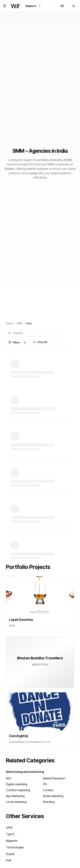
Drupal (10, 854)
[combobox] (64, 6)
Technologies (15, 847)
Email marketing (53, 796)
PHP (9, 860)
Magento (12, 841)
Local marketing (16, 802)
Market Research (54, 778)
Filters (18, 343)
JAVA (9, 827)
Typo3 (10, 834)
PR (45, 784)
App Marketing (15, 796)
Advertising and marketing (25, 772)
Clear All (40, 342)
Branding (49, 802)
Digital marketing (17, 784)
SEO (9, 778)
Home (9, 323)
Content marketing (18, 790)
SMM (19, 323)
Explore (33, 6)
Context (48, 790)
